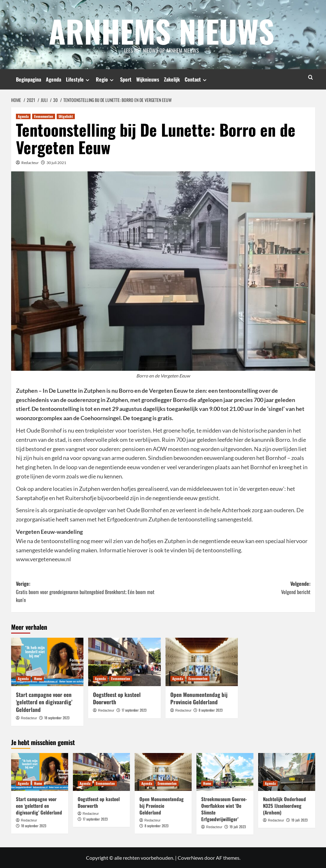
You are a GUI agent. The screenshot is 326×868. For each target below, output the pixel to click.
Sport (126, 79)
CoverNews (191, 858)
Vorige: (90, 592)
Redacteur (30, 162)
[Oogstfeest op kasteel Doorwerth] (124, 662)
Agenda (53, 79)
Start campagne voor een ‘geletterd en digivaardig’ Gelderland (44, 702)
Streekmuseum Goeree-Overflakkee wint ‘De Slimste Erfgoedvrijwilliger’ (224, 809)
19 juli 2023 (238, 826)
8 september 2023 (211, 710)
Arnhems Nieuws (161, 30)
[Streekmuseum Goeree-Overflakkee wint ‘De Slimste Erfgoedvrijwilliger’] (225, 772)
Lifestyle (78, 79)
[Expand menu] (87, 80)
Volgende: (237, 588)
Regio (106, 79)
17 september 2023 (134, 710)
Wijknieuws (148, 79)
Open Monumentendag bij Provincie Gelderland (199, 698)
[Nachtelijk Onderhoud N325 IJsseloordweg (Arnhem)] (287, 772)
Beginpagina (28, 79)
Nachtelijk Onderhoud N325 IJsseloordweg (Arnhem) (284, 805)
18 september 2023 (57, 717)
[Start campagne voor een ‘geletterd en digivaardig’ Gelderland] (47, 662)
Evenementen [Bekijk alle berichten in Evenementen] (44, 116)
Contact (196, 79)
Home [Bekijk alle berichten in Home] (38, 678)
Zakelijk (172, 79)
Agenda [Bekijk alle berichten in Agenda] (23, 116)
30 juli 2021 (56, 162)
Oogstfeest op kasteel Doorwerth (117, 698)
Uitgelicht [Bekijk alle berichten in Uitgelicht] (66, 116)
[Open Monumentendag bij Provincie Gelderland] (202, 662)
